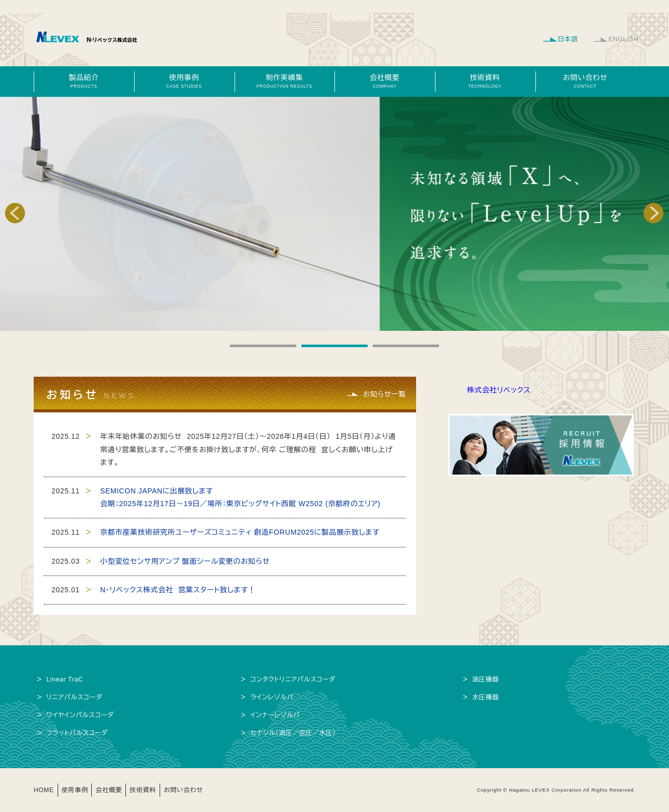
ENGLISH (623, 39)
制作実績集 (285, 81)
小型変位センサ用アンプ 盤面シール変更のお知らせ (185, 561)
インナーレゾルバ (276, 715)
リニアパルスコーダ (75, 697)
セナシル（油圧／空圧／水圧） (294, 733)
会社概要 (384, 81)
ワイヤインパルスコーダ (81, 715)
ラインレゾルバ (272, 697)
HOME (44, 790)
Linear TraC (65, 679)
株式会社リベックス (499, 390)
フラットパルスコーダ (78, 733)
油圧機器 (486, 679)
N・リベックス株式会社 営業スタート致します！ (178, 590)
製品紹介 (84, 81)
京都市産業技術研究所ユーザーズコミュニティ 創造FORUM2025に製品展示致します (240, 532)
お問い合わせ (585, 81)
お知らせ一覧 (384, 394)
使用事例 (184, 81)
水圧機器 (486, 697)
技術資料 (485, 81)
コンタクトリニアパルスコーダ (294, 679)
